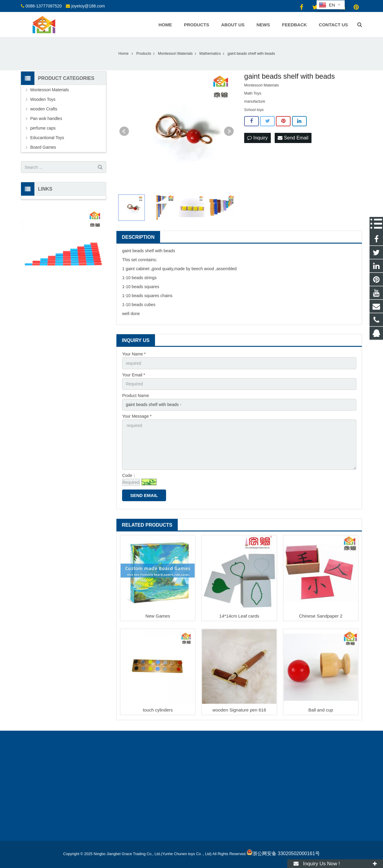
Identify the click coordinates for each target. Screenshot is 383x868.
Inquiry (257, 138)
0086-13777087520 (44, 6)
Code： (129, 475)
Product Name (135, 396)
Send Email (293, 138)
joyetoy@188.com (88, 6)
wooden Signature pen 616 (239, 710)
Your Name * (134, 354)
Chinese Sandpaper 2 (321, 616)
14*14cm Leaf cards (239, 616)
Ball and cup (321, 710)
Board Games (43, 147)
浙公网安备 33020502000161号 (283, 853)
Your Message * (137, 416)
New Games (158, 616)
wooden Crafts (44, 109)
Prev (124, 131)
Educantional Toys (47, 138)
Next (229, 131)
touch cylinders (158, 710)
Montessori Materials (50, 90)
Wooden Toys (43, 99)
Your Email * (134, 375)
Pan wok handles (46, 118)
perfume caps (43, 128)
